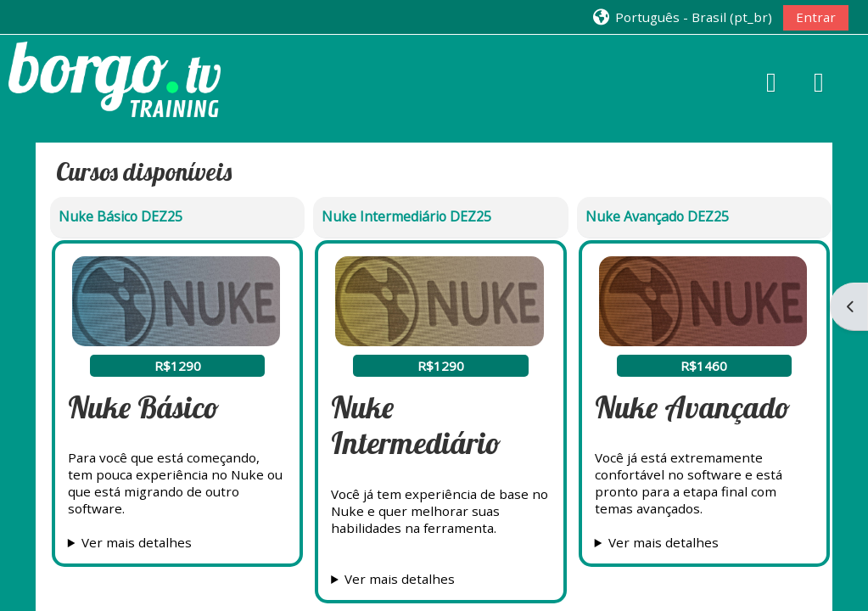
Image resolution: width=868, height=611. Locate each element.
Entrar (816, 17)
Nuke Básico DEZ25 (120, 216)
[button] (682, 17)
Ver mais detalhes (137, 542)
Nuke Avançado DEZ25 (657, 216)
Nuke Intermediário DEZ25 (406, 216)
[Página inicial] (115, 77)
